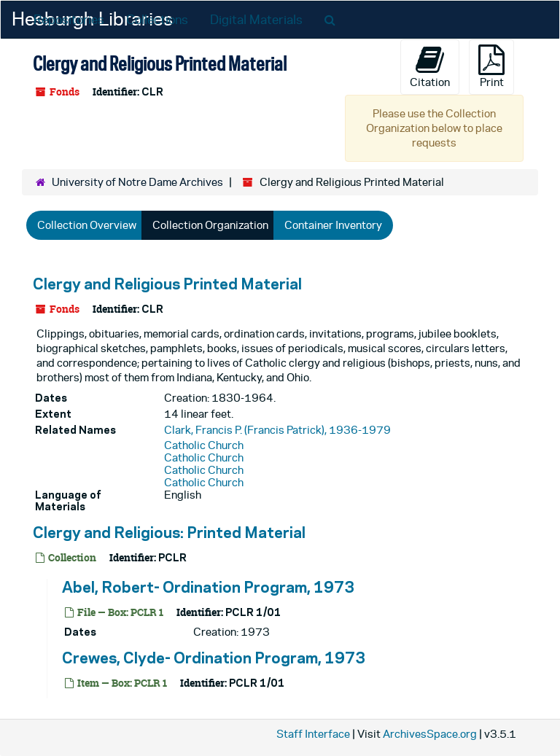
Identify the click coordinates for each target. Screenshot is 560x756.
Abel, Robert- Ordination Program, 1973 (208, 587)
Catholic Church (204, 445)
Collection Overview (87, 225)
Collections (157, 20)
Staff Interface (313, 734)
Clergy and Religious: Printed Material (169, 532)
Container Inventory (333, 225)
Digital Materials (256, 20)
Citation (430, 66)
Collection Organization (210, 225)
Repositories (69, 20)
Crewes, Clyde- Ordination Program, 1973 (214, 658)
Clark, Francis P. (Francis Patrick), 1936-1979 (277, 430)
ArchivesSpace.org (430, 734)
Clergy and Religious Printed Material (167, 284)
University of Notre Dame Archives (137, 182)
